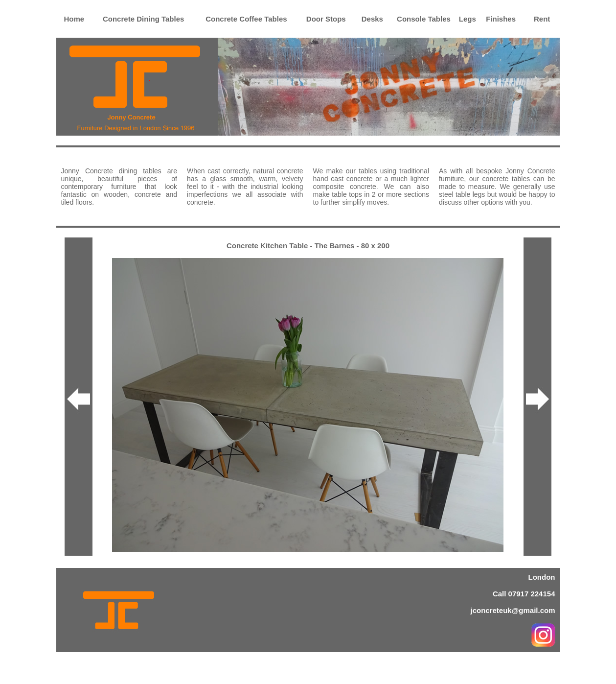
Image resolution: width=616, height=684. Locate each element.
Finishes (501, 19)
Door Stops (326, 19)
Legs (468, 19)
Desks (372, 19)
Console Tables (424, 19)
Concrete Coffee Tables (246, 19)
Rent (542, 19)
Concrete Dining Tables (143, 19)
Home (74, 19)
